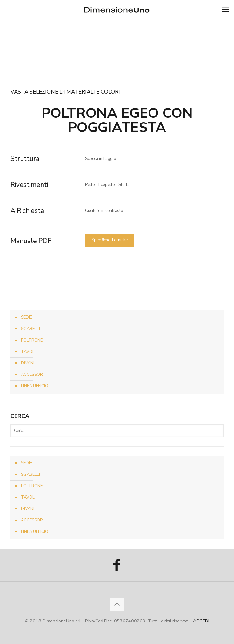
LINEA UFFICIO (35, 386)
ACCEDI (201, 621)
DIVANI (28, 363)
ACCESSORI (32, 375)
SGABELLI (30, 329)
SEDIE (27, 317)
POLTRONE (32, 340)
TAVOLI (28, 352)
